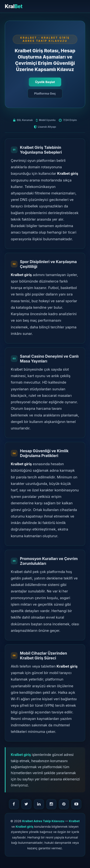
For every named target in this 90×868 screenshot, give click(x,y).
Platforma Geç (45, 93)
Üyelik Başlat (45, 82)
